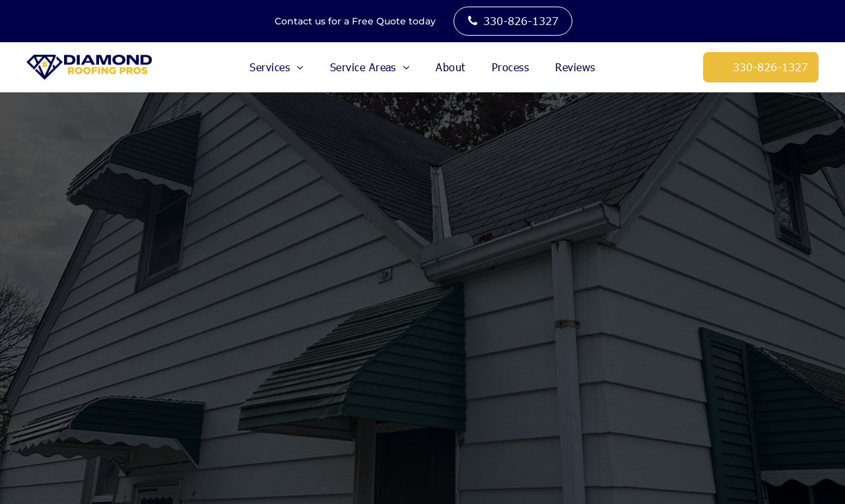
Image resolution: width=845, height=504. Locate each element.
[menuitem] (276, 67)
